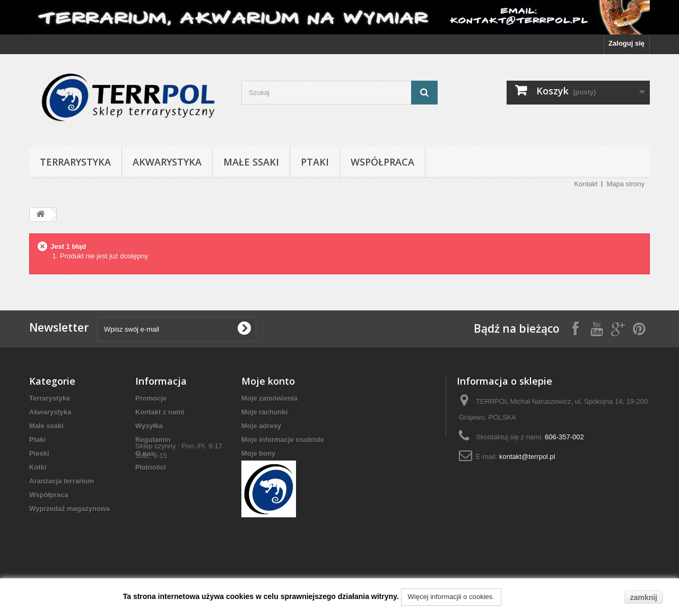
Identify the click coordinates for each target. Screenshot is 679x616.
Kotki (38, 467)
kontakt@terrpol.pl (527, 457)
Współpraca (382, 162)
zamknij (644, 597)
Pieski (39, 453)
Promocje (151, 398)
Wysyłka (149, 426)
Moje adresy (261, 426)
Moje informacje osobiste (283, 440)
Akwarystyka (167, 162)
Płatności (151, 467)
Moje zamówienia (269, 398)
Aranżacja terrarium (62, 481)
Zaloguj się (626, 43)
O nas (145, 453)
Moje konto (268, 381)
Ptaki (315, 162)
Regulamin (153, 440)
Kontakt (586, 184)
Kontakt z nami (160, 412)
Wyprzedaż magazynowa (69, 509)
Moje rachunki (264, 412)
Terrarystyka (75, 162)
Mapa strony (625, 184)
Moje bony (258, 453)
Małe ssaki (251, 162)
